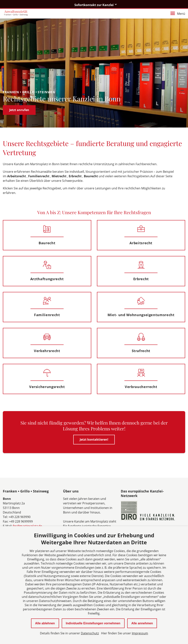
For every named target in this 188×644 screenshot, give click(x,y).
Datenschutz (90, 633)
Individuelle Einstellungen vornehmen (93, 623)
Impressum (140, 633)
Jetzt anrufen (19, 110)
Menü (178, 14)
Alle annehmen (142, 623)
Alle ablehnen (45, 623)
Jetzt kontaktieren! (94, 439)
